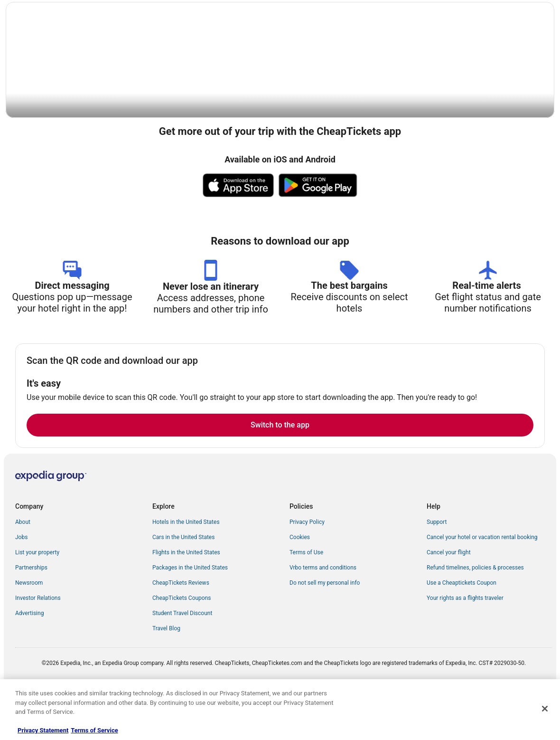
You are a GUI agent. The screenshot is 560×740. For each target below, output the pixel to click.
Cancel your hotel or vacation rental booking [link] (482, 582)
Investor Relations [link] (38, 643)
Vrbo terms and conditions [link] (323, 612)
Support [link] (437, 567)
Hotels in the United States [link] (186, 567)
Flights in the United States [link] (186, 597)
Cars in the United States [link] (183, 582)
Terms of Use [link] (306, 597)
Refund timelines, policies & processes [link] (475, 612)
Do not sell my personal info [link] (325, 627)
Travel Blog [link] (166, 673)
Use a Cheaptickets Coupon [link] (462, 627)
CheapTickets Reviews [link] (181, 627)
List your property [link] (37, 597)
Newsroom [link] (29, 627)
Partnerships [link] (31, 612)
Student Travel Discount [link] (182, 658)
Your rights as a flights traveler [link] (465, 643)
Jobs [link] (21, 582)
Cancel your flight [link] (449, 597)
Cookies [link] (300, 582)
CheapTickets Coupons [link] (182, 643)
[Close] (545, 709)
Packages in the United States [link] (190, 612)
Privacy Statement (43, 730)
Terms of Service (94, 730)
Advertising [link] (29, 658)
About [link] (23, 567)
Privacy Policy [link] (307, 567)
